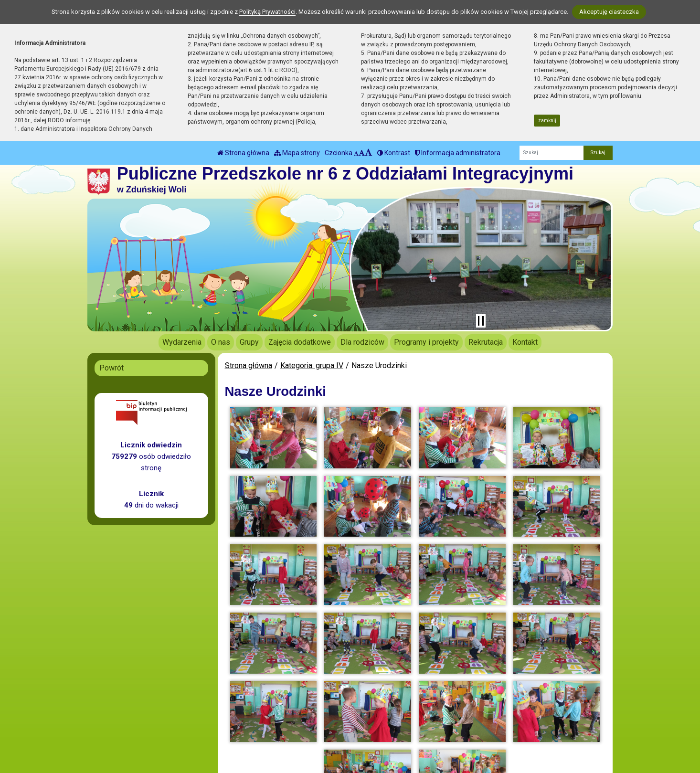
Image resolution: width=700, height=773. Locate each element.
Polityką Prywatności (267, 12)
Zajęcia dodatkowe (300, 342)
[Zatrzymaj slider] (481, 321)
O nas (221, 342)
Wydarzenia (182, 342)
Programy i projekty (426, 342)
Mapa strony (297, 153)
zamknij (547, 121)
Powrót (111, 368)
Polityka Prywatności (361, 728)
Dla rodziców (362, 342)
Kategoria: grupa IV (312, 365)
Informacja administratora (458, 153)
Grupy (249, 342)
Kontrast (394, 153)
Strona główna (243, 153)
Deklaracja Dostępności (365, 741)
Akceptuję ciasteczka (609, 12)
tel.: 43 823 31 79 (238, 716)
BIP (332, 716)
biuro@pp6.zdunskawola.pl (254, 728)
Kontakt (525, 342)
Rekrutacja (486, 342)
